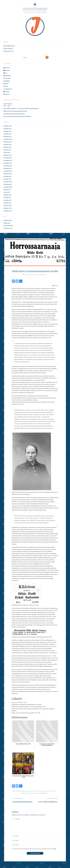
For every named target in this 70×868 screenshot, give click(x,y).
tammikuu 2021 (8, 166)
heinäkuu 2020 (8, 169)
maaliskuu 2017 (8, 206)
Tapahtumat (8, 89)
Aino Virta (19, 791)
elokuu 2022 (7, 153)
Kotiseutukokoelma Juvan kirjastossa (14, 114)
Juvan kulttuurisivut (35, 9)
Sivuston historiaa (8, 51)
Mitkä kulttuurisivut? (9, 46)
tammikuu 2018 (8, 187)
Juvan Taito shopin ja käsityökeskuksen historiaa (17, 117)
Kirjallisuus (7, 76)
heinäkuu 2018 (7, 177)
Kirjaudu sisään (8, 221)
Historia (6, 71)
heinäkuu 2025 (7, 129)
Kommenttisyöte (8, 226)
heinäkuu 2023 (7, 145)
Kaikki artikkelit (8, 49)
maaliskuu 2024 (8, 139)
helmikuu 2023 (8, 147)
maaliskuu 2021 (8, 161)
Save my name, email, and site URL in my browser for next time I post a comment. (34, 849)
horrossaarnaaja (29, 791)
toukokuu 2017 (8, 201)
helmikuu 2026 (8, 126)
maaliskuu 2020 (8, 171)
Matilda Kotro (21, 793)
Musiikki (7, 81)
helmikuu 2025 (8, 131)
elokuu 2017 (7, 193)
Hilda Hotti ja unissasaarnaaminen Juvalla (15, 111)
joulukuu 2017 (7, 190)
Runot (6, 87)
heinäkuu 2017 (7, 195)
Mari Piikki (51, 791)
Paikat (6, 84)
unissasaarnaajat (47, 793)
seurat (29, 793)
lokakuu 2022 (7, 150)
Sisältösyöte (7, 223)
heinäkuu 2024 (8, 134)
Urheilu (6, 95)
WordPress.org (8, 229)
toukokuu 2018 (8, 182)
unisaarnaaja (36, 793)
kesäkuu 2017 (7, 198)
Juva (5, 73)
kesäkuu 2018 (7, 179)
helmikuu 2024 (8, 142)
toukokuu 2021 (8, 158)
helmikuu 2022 (8, 155)
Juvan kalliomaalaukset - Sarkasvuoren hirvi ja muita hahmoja (21, 109)
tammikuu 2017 (8, 211)
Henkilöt (7, 68)
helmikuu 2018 (8, 185)
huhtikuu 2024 (7, 137)
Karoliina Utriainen (41, 791)
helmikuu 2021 (8, 163)
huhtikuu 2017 (7, 203)
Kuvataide (7, 79)
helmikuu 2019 (8, 174)
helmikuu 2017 (7, 208)
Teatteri (6, 92)
